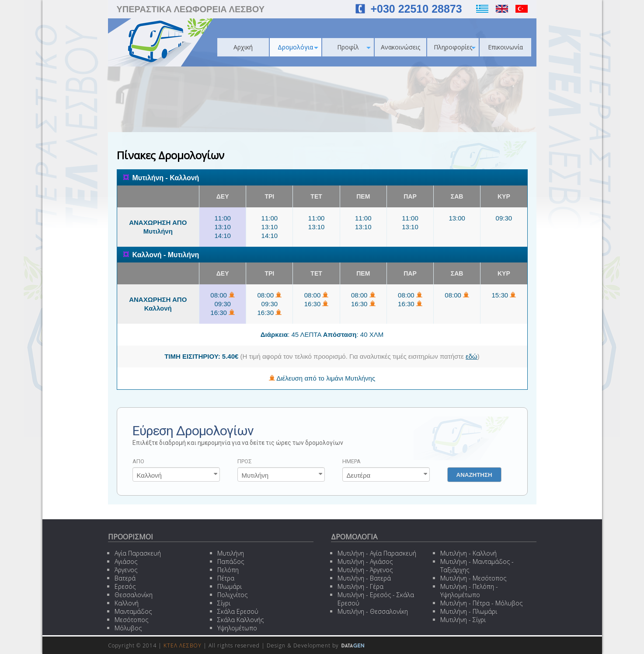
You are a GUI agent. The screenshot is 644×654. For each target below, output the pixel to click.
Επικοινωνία (505, 47)
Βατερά (125, 578)
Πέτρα (226, 578)
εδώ (472, 356)
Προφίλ (354, 47)
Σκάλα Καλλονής (240, 620)
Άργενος (126, 570)
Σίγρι (224, 603)
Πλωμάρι (230, 586)
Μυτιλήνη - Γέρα (360, 586)
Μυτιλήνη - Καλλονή (468, 553)
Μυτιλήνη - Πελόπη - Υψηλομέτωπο (469, 591)
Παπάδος (231, 561)
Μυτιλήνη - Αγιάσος (365, 561)
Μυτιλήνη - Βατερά (364, 578)
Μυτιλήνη (231, 553)
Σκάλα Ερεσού (238, 611)
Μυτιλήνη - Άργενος (365, 570)
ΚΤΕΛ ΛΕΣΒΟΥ (183, 645)
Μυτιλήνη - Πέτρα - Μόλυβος (481, 603)
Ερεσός (125, 586)
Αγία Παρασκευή (138, 553)
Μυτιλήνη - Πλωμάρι (469, 611)
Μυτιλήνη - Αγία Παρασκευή (377, 553)
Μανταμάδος (133, 611)
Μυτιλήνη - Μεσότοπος (473, 578)
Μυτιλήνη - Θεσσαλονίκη (373, 611)
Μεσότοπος (131, 620)
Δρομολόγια (298, 47)
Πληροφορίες (455, 47)
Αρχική (243, 47)
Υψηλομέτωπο (237, 628)
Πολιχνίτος (232, 595)
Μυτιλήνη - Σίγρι (463, 620)
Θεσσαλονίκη (134, 595)
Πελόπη (228, 570)
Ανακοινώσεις (400, 47)
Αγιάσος (126, 561)
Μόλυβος (128, 628)
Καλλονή (127, 603)
